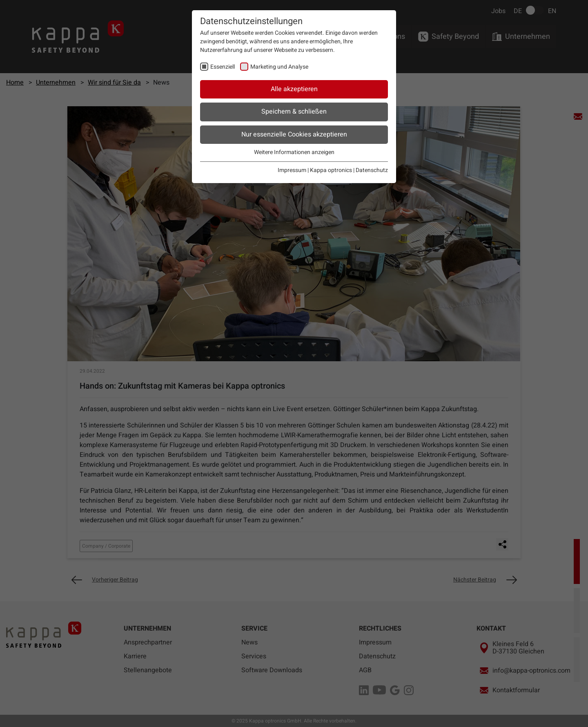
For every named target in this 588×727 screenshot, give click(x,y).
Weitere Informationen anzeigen (294, 152)
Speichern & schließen (294, 112)
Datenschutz (372, 170)
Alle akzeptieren (294, 89)
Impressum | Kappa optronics (315, 170)
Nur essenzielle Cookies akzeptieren (294, 134)
